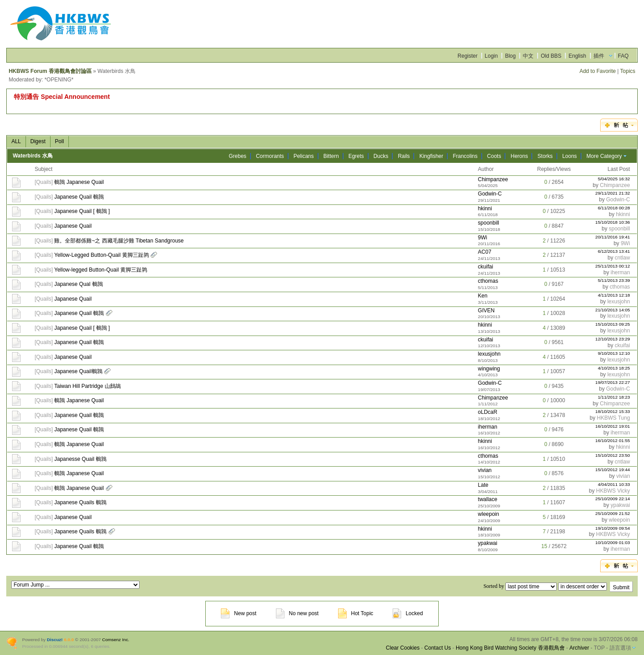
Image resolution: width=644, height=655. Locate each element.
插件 (599, 56)
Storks (545, 156)
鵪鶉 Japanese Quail (79, 182)
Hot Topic (356, 613)
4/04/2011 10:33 (614, 484)
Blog (510, 56)
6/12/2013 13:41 (614, 251)
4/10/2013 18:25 (614, 368)
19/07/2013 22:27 (613, 382)
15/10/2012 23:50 (613, 455)
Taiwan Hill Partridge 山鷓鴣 (87, 386)
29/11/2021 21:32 (613, 193)
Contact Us (438, 648)
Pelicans (303, 156)
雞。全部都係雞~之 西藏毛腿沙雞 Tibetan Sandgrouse (119, 241)
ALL (16, 141)
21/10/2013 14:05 (613, 310)
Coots (494, 156)
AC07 (485, 252)
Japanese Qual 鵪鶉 (78, 284)
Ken (483, 296)
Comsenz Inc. (116, 640)
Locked (408, 613)
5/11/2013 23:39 (614, 280)
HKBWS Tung (614, 418)
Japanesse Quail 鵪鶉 (80, 459)
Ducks (381, 156)
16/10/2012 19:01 (613, 426)
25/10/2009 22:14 (613, 499)
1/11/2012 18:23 (614, 397)
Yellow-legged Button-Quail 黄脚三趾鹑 (101, 270)
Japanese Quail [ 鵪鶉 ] (82, 211)
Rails (404, 156)
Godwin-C (490, 194)
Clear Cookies (403, 648)
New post (239, 613)
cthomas (488, 281)
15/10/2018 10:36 (613, 222)
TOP (599, 648)
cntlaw (623, 258)
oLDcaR (488, 412)
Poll (59, 141)
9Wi (483, 238)
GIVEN (486, 310)
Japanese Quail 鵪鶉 (79, 197)
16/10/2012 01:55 (613, 440)
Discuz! (55, 640)
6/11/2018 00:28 (614, 208)
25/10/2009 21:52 (613, 513)
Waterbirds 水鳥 (33, 156)
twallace (488, 499)
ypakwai (620, 505)
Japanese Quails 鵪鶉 (80, 502)
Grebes (237, 156)
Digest (38, 141)
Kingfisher (431, 156)
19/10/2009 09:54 (613, 528)
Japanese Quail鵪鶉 (78, 371)
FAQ (623, 56)
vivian (485, 470)
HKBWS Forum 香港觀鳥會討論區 (50, 71)
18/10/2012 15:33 (613, 411)
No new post (297, 613)
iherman (620, 272)
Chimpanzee (493, 179)
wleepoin (489, 514)
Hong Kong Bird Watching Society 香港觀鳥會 (510, 648)
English (577, 56)
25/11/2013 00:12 (613, 266)
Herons (519, 156)
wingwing (489, 369)
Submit (621, 587)
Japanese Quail (73, 226)
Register (468, 56)
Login (491, 56)
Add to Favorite (598, 71)
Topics (628, 71)
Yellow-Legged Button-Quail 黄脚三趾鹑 (102, 255)
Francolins (465, 156)
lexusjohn (619, 302)
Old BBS (551, 56)
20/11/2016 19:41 (613, 237)
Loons (570, 156)
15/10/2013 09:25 (613, 324)
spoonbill (489, 223)
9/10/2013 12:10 (614, 353)
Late (483, 485)
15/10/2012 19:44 (613, 470)
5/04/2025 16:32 (614, 179)
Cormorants (270, 156)
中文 (528, 56)
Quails (44, 182)
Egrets (356, 156)
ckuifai (486, 267)
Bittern (331, 156)
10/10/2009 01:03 (613, 542)
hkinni (485, 208)
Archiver (579, 648)
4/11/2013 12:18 (614, 295)
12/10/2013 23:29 (613, 339)
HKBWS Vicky (613, 491)
